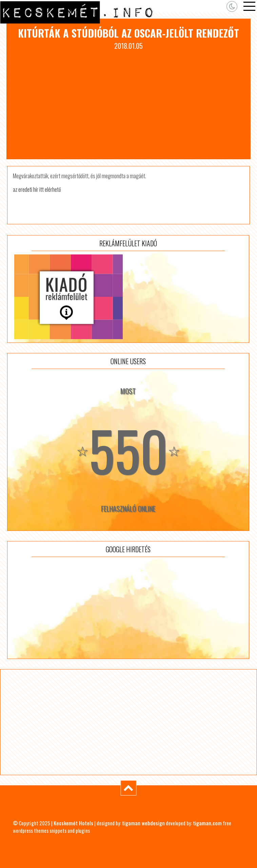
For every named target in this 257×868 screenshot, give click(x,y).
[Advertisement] (128, 102)
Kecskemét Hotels (73, 823)
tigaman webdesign (143, 823)
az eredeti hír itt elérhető (37, 189)
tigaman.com (207, 823)
